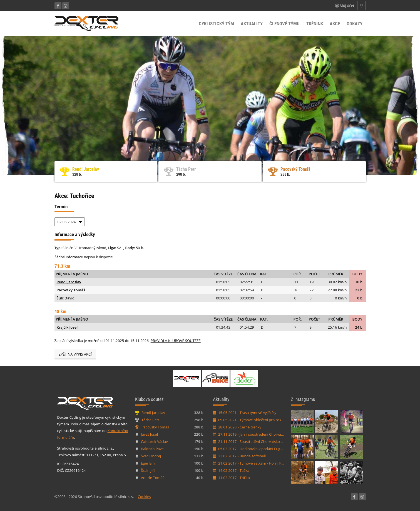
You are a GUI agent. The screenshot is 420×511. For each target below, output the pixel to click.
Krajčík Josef (67, 327)
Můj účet (345, 6)
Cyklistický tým (216, 24)
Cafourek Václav (154, 441)
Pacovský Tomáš (295, 169)
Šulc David (66, 298)
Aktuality (252, 24)
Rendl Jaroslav (86, 169)
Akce (335, 24)
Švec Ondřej (151, 456)
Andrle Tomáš (153, 478)
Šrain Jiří (148, 470)
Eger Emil (149, 463)
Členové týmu (284, 24)
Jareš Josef (150, 434)
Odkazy (355, 24)
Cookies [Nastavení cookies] (144, 497)
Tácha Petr (186, 169)
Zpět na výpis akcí (75, 354)
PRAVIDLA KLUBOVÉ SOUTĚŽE (176, 341)
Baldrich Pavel (153, 449)
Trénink (315, 24)
